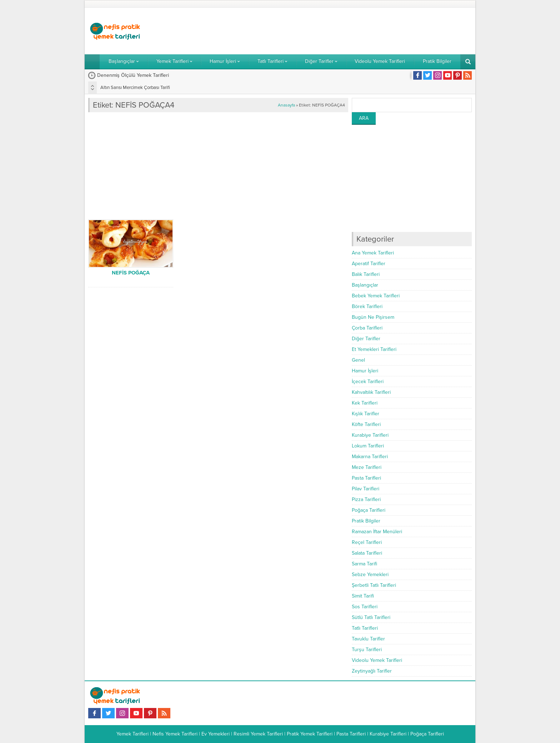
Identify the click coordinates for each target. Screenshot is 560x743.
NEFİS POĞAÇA (131, 273)
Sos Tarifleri (365, 607)
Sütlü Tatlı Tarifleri (371, 617)
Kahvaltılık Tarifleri (371, 392)
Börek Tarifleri (367, 306)
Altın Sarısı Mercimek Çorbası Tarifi (135, 88)
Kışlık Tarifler (366, 414)
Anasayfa (286, 105)
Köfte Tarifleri (366, 424)
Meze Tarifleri (367, 467)
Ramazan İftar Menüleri (377, 532)
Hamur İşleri (365, 371)
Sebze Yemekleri (370, 574)
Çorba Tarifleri (367, 328)
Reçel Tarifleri (367, 542)
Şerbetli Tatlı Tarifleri (374, 585)
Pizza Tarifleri (366, 499)
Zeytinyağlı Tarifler (372, 671)
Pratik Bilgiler (366, 521)
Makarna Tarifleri (370, 457)
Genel (358, 360)
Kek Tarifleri (365, 403)
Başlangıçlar (365, 285)
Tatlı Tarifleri (365, 628)
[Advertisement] (342, 31)
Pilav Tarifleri (366, 489)
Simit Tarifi (363, 596)
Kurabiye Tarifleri (370, 435)
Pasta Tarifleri (366, 478)
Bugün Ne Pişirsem (373, 317)
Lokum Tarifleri (368, 446)
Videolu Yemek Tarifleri (377, 660)
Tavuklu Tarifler (368, 639)
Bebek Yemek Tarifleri (376, 296)
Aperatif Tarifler (369, 264)
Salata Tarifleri (367, 553)
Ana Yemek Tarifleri (373, 253)
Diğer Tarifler (366, 339)
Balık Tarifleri (366, 274)
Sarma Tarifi (364, 564)
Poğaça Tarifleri (369, 510)
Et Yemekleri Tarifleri (374, 349)
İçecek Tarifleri (368, 382)
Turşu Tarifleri (367, 650)
